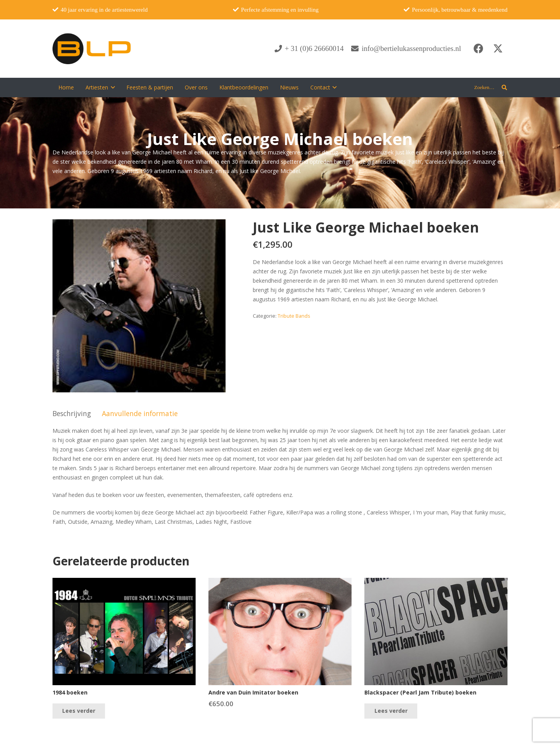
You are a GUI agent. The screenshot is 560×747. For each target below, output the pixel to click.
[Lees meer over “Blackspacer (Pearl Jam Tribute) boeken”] (391, 711)
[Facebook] (478, 49)
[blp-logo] (92, 49)
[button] (111, 87)
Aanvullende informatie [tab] (140, 413)
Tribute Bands (294, 316)
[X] (498, 49)
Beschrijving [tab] (72, 413)
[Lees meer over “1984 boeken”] (79, 711)
